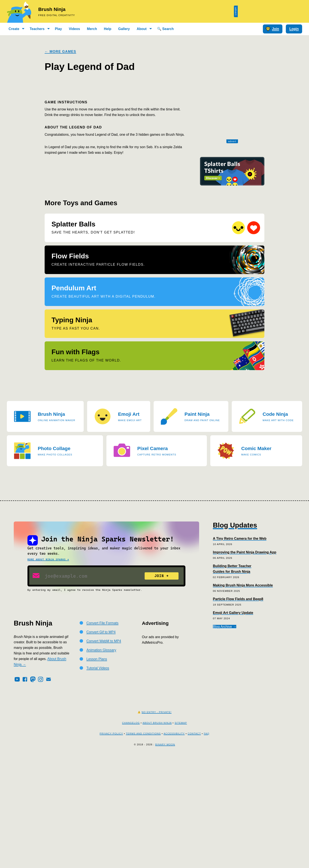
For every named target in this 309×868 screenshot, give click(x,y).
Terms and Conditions (143, 845)
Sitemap (181, 834)
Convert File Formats (102, 735)
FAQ (207, 845)
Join (272, 29)
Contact (194, 845)
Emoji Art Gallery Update (233, 724)
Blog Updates (235, 636)
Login (294, 29)
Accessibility (174, 845)
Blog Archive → (225, 738)
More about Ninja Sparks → (48, 671)
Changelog (131, 834)
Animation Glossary (101, 761)
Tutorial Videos (98, 779)
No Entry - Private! (157, 823)
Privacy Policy (111, 845)
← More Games (60, 52)
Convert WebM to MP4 (104, 753)
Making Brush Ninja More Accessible (243, 697)
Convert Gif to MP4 (101, 744)
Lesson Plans (97, 770)
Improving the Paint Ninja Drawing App (245, 664)
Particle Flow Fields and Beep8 (238, 711)
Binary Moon (165, 856)
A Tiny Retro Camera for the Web (240, 650)
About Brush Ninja (157, 834)
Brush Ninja (52, 9)
